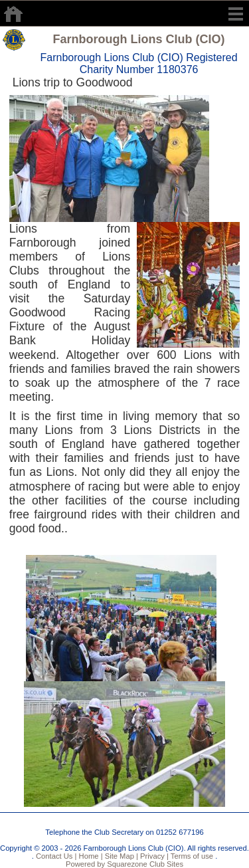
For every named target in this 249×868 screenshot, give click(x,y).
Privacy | (153, 856)
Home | (89, 856)
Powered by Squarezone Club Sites (124, 864)
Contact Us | (55, 856)
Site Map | (121, 856)
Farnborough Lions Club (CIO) (139, 39)
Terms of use (191, 856)
